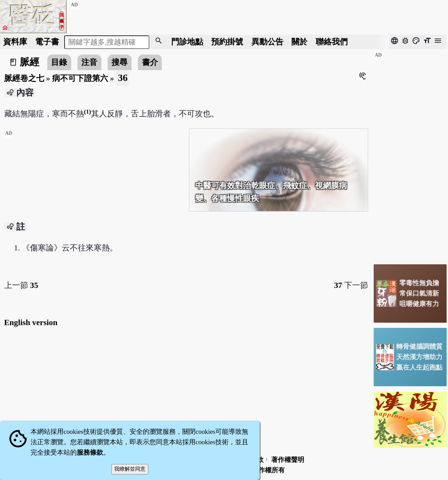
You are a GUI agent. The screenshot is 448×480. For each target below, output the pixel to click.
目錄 (59, 62)
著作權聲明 (288, 460)
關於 (299, 42)
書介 (150, 62)
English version (31, 322)
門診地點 (187, 42)
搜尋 (119, 62)
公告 (267, 42)
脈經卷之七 (24, 78)
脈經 (30, 62)
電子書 (47, 42)
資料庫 (15, 42)
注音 (89, 62)
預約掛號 (227, 42)
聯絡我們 (332, 42)
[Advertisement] (94, 177)
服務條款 (90, 452)
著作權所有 (268, 470)
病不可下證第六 (80, 78)
